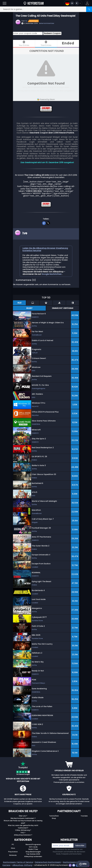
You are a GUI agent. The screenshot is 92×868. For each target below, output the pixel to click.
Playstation (13, 852)
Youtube (84, 816)
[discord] (74, 865)
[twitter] (48, 223)
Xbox (13, 848)
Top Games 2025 (33, 854)
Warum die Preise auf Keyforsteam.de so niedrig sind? (23, 822)
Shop (54, 818)
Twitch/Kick (54, 816)
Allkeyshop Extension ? (23, 835)
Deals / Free (33, 849)
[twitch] (70, 865)
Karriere (6, 865)
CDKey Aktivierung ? (23, 830)
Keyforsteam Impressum (75, 862)
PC (13, 844)
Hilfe (83, 864)
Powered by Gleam (46, 99)
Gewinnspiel (34, 21)
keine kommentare (47, 23)
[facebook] (44, 223)
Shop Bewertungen (33, 852)
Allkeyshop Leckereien (33, 856)
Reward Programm (33, 844)
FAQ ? (23, 833)
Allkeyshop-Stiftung (22, 865)
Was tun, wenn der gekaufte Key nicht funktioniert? (23, 827)
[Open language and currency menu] (73, 3)
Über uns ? (23, 816)
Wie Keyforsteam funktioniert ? (23, 818)
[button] (87, 3)
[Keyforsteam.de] (34, 3)
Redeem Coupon (52, 33)
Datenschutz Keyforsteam (48, 862)
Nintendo (13, 855)
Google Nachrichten (52, 274)
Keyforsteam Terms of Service (18, 862)
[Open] (5, 3)
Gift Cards (33, 847)
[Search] (89, 9)
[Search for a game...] (46, 9)
